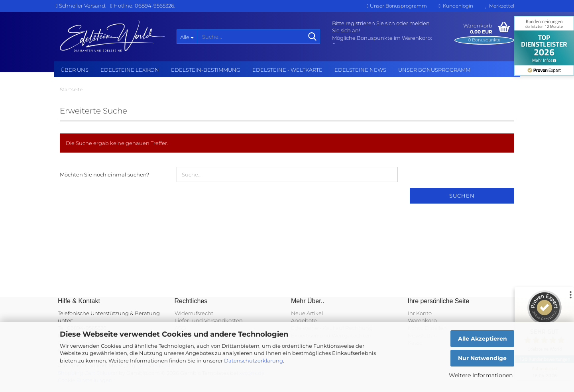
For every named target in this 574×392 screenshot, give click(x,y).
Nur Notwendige (482, 358)
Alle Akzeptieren (483, 339)
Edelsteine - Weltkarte (287, 70)
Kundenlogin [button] (456, 6)
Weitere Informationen (481, 375)
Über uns (75, 70)
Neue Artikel (307, 313)
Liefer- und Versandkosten (209, 320)
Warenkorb (422, 320)
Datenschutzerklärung (254, 361)
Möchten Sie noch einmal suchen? (104, 174)
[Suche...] (187, 37)
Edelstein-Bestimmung (206, 70)
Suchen (462, 196)
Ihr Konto (420, 313)
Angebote (304, 320)
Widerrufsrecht (194, 313)
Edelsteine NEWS (360, 70)
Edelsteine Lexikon (130, 70)
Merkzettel (500, 6)
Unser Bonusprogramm (397, 6)
